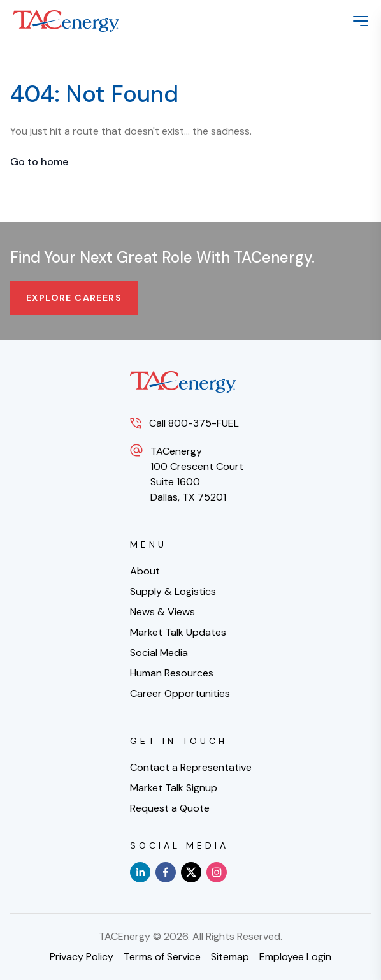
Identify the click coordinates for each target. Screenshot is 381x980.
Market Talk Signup (174, 788)
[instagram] (217, 872)
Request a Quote (170, 808)
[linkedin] (140, 872)
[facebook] (166, 872)
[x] (191, 872)
